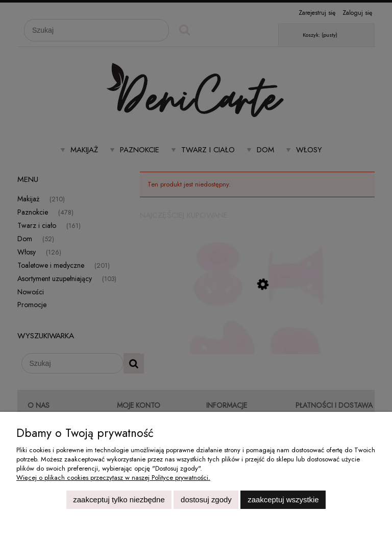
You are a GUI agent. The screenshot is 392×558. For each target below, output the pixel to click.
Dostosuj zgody (206, 499)
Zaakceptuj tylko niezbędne (119, 499)
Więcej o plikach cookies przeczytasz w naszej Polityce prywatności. (113, 478)
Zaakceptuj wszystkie (283, 499)
